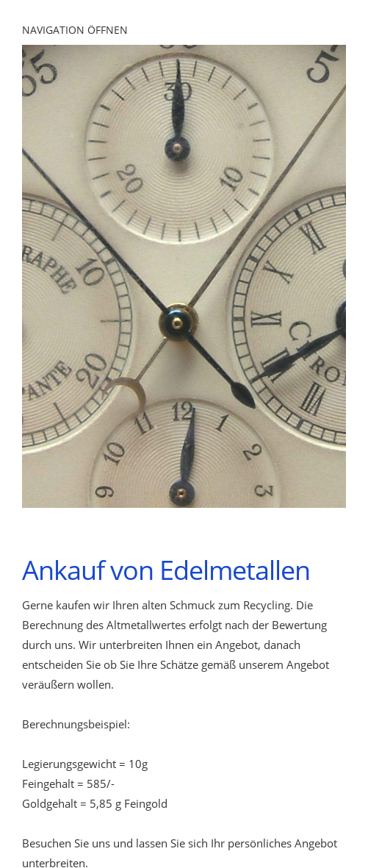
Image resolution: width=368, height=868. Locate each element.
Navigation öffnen (75, 30)
